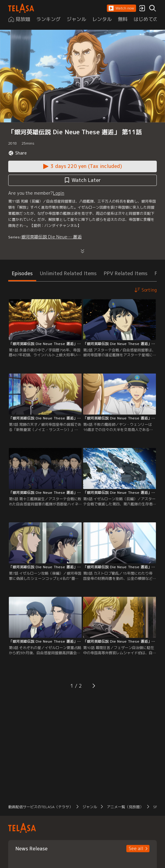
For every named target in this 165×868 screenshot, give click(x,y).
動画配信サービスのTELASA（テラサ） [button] (40, 807)
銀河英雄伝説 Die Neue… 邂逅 (51, 237)
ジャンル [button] (90, 807)
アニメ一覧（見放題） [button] (125, 807)
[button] (121, 8)
